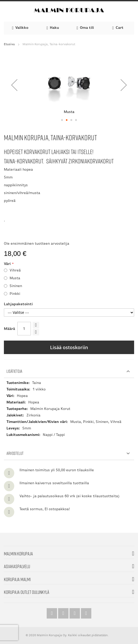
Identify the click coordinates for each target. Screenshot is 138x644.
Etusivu (9, 44)
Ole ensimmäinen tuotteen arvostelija (37, 244)
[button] (14, 85)
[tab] (69, 371)
